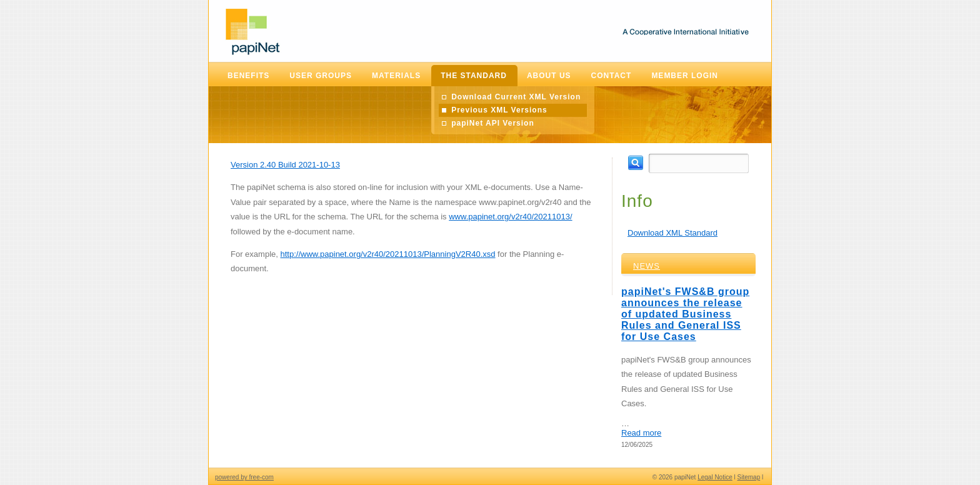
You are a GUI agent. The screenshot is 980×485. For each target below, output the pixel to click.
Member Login (685, 76)
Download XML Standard (672, 233)
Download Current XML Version (516, 97)
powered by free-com (244, 477)
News (647, 266)
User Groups (321, 76)
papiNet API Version (493, 123)
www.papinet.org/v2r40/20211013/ (510, 217)
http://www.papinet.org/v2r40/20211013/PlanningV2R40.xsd (387, 254)
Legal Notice (715, 477)
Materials (396, 76)
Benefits (248, 76)
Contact (612, 76)
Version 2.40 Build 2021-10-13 (285, 165)
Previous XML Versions (499, 110)
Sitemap (749, 477)
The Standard (474, 76)
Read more (641, 433)
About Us (549, 76)
